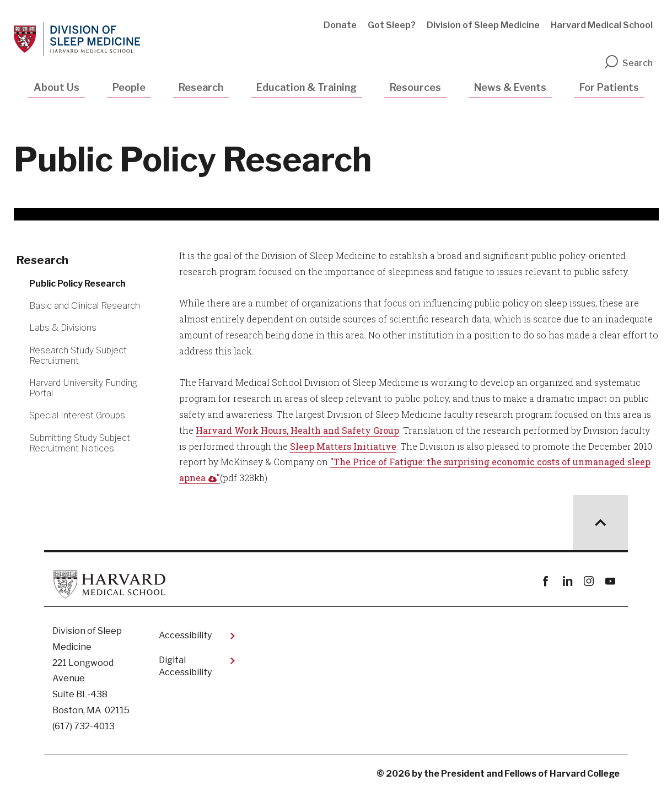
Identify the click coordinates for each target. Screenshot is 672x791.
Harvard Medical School (602, 25)
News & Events (510, 87)
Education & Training (307, 87)
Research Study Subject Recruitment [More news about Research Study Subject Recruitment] (78, 356)
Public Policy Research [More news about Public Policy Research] (77, 284)
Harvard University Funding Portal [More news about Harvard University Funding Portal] (83, 388)
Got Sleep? (392, 25)
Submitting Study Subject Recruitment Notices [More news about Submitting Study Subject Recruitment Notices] (80, 443)
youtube (610, 581)
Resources (415, 87)
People (129, 87)
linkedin (567, 581)
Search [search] (628, 63)
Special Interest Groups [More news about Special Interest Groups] (77, 415)
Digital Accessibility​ (185, 666)
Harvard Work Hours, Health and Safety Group (297, 430)
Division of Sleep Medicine (483, 25)
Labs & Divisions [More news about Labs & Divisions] (63, 328)
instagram (588, 581)
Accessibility (185, 635)
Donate (340, 25)
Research (201, 87)
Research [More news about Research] (42, 260)
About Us (57, 87)
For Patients (609, 87)
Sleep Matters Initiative (343, 446)
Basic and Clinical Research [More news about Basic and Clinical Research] (85, 306)
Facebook (545, 581)
